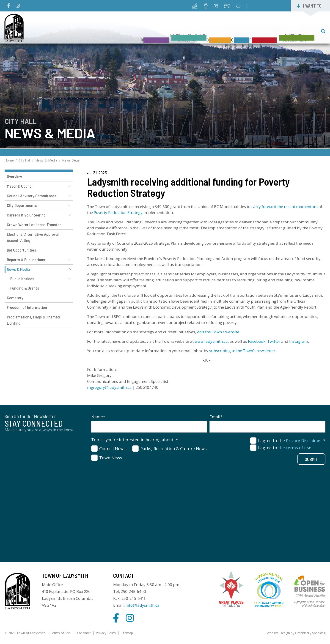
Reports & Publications (26, 260)
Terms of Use (60, 633)
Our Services (198, 32)
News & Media (46, 160)
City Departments (22, 205)
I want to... (314, 6)
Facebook (257, 341)
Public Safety (256, 32)
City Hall (227, 32)
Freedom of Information (27, 307)
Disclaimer (83, 633)
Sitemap (127, 633)
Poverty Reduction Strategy (118, 212)
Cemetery (15, 298)
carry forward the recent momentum (285, 207)
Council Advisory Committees (32, 196)
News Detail (71, 160)
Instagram (299, 341)
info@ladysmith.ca (143, 605)
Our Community (120, 32)
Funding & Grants (25, 288)
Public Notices (22, 279)
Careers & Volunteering (26, 215)
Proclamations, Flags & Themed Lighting (33, 320)
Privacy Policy (106, 633)
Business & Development (296, 29)
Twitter (274, 341)
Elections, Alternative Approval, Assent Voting (33, 237)
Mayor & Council (20, 186)
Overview (14, 176)
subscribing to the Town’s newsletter (242, 351)
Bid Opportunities (21, 250)
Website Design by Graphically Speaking (296, 633)
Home (9, 160)
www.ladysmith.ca (211, 341)
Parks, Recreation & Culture (160, 29)
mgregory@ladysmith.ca (109, 387)
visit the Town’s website (218, 332)
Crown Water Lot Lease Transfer (34, 225)
